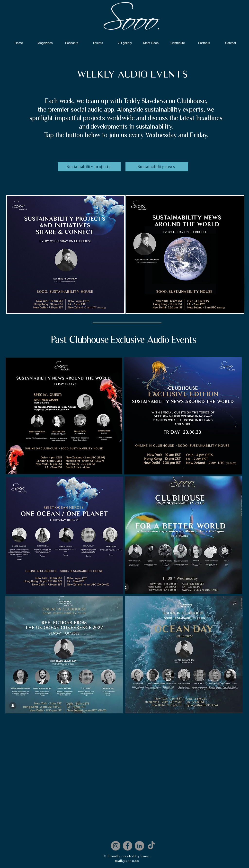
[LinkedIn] (139, 846)
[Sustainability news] (157, 167)
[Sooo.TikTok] (151, 846)
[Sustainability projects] (89, 167)
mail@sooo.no (127, 861)
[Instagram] (116, 846)
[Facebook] (128, 846)
